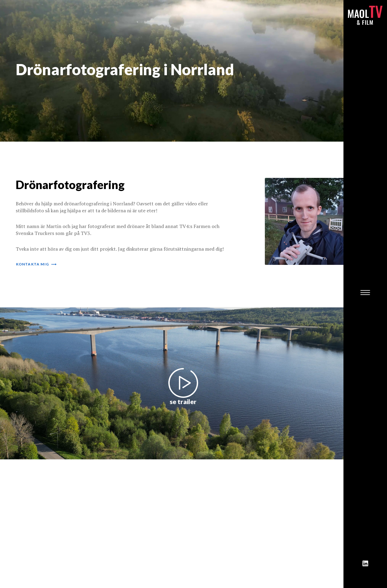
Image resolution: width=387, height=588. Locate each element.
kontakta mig (36, 264)
